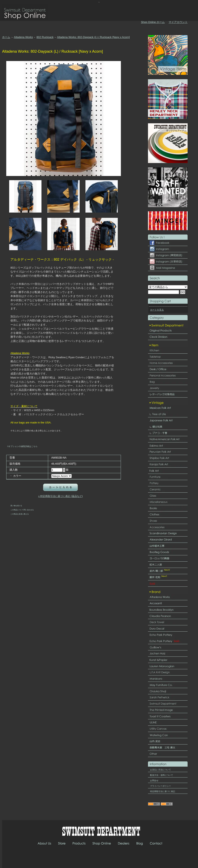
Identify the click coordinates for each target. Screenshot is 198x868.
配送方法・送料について (162, 775)
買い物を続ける (16, 506)
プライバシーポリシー (160, 786)
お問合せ (154, 781)
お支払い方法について (160, 770)
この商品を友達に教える (20, 514)
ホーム (6, 37)
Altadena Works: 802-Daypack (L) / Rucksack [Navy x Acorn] (93, 37)
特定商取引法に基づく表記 (163, 791)
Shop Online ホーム (153, 22)
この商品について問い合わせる (22, 510)
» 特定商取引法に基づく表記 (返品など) (60, 496)
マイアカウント (178, 22)
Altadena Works (23, 37)
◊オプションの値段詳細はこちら (22, 446)
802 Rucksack (45, 37)
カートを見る (157, 310)
